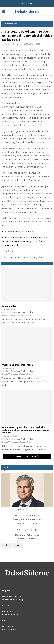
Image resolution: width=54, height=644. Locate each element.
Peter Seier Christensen (13, 44)
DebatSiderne (27, 573)
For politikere (8, 627)
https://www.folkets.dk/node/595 (19, 231)
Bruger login (8, 612)
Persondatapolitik (10, 615)
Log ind (27, 4)
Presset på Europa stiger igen (17, 365)
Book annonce (9, 630)
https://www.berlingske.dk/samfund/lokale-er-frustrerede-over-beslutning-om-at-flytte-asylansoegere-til (25, 241)
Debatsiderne (27, 11)
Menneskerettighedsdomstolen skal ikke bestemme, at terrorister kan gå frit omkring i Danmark (26, 430)
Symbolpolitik (9, 306)
